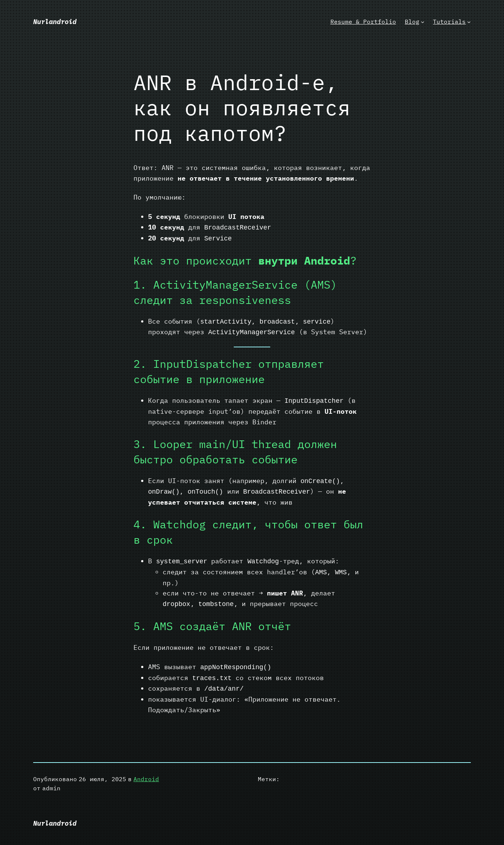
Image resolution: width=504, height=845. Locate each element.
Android (146, 779)
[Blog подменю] (423, 22)
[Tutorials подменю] (469, 22)
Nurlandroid (55, 22)
